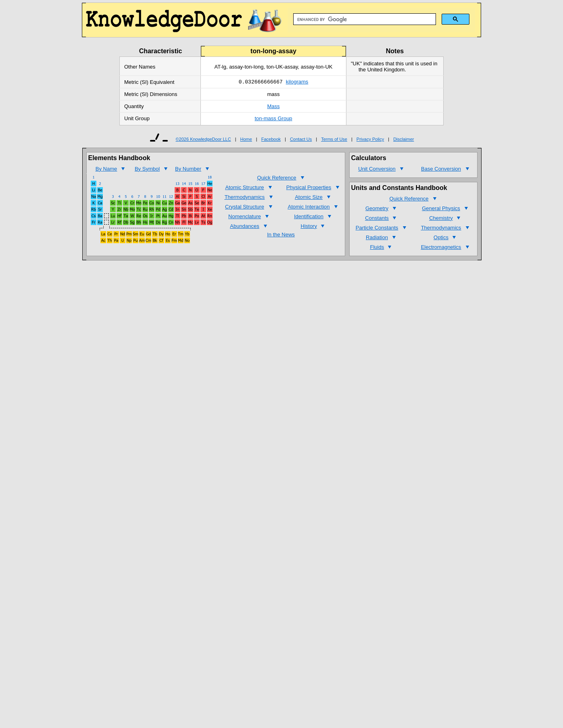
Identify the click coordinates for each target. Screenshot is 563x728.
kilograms (297, 82)
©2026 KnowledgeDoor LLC (203, 140)
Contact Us (301, 140)
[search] (364, 19)
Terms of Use (334, 140)
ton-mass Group (273, 119)
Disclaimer (403, 140)
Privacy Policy (370, 140)
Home (246, 140)
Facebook (271, 140)
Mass (273, 107)
